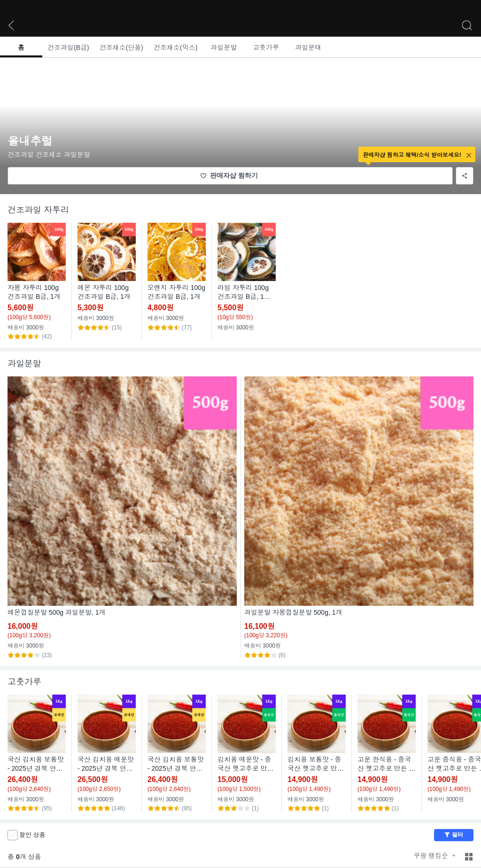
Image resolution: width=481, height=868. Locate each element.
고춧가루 (266, 47)
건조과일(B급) (68, 47)
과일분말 (224, 47)
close (469, 155)
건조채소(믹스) (175, 47)
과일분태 (308, 47)
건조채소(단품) (121, 47)
